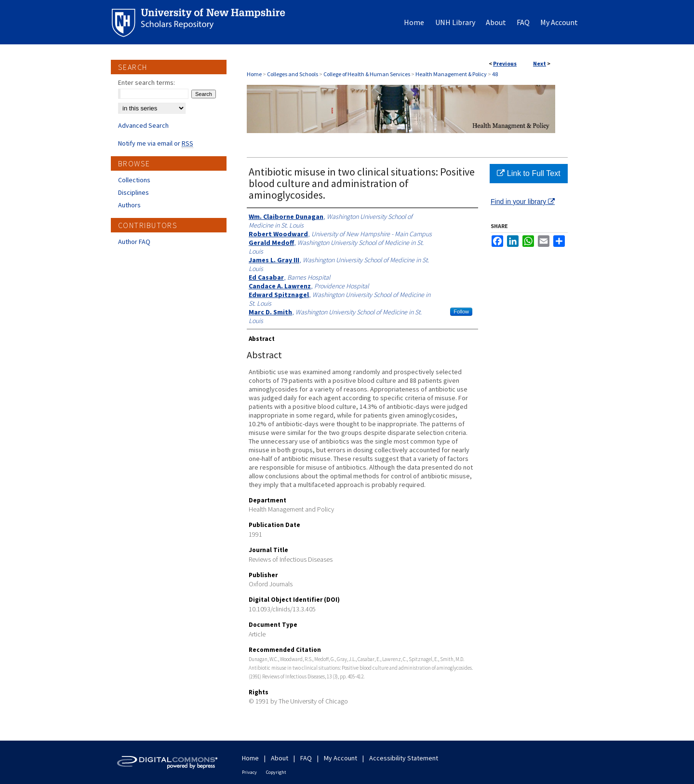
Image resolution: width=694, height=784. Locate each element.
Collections (134, 180)
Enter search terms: (147, 82)
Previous (505, 63)
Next (540, 63)
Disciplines (133, 192)
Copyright (276, 772)
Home (254, 74)
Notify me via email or (156, 143)
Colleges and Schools (293, 74)
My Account (340, 758)
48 (495, 74)
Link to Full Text (528, 173)
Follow (461, 311)
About (280, 758)
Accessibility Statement (404, 758)
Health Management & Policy (451, 74)
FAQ (306, 758)
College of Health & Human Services (367, 74)
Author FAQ (134, 242)
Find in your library (523, 202)
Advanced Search (143, 125)
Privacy (249, 772)
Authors (129, 205)
